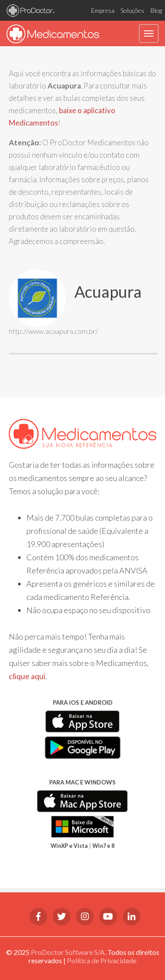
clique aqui (27, 676)
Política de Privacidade (102, 960)
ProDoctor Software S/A (68, 952)
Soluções (132, 10)
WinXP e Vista (69, 846)
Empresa (103, 10)
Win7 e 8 (103, 846)
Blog (156, 10)
